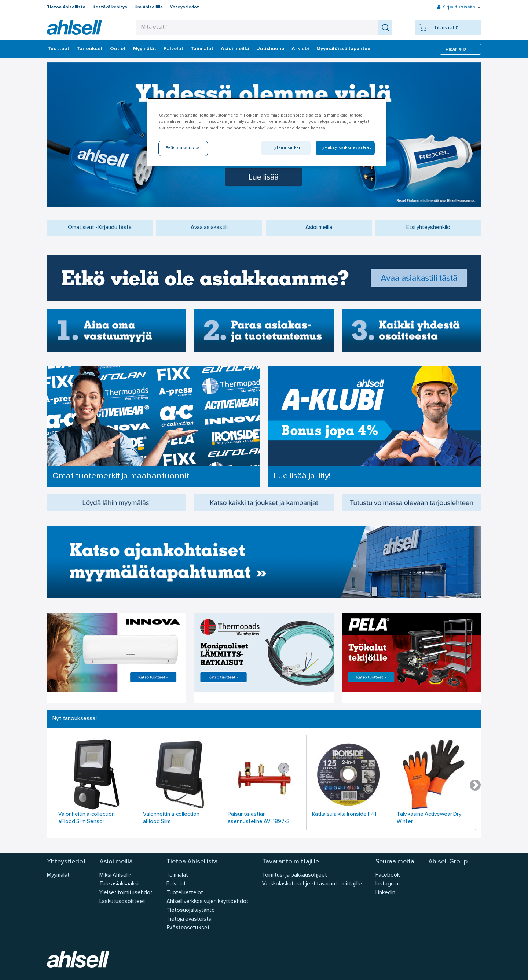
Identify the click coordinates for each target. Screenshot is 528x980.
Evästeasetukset (188, 928)
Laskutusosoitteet (122, 902)
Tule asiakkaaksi (119, 884)
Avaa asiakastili (209, 228)
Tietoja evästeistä (189, 919)
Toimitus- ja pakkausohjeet (295, 875)
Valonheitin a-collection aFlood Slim (171, 818)
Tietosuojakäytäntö (191, 911)
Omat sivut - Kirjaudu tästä (100, 228)
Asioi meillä (235, 49)
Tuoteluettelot (185, 893)
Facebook (388, 875)
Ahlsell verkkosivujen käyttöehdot (208, 902)
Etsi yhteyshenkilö (428, 228)
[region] (267, 132)
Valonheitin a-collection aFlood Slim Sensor (87, 818)
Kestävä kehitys (110, 7)
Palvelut (173, 49)
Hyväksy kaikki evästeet (345, 148)
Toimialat (202, 49)
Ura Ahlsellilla (149, 7)
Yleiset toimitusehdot (126, 893)
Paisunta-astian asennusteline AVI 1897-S (259, 818)
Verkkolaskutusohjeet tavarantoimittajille (312, 884)
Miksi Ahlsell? (115, 875)
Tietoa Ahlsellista (66, 7)
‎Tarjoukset (90, 49)
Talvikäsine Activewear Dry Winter (429, 818)
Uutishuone (270, 49)
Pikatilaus (460, 49)
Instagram (388, 884)
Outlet (118, 49)
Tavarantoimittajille (291, 862)
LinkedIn (385, 893)
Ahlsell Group (448, 862)
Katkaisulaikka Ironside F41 (344, 815)
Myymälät (145, 49)
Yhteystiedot (185, 7)
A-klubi (300, 49)
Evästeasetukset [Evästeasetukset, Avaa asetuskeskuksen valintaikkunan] (183, 148)
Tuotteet (58, 49)
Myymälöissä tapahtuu (343, 49)
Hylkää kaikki (286, 148)
